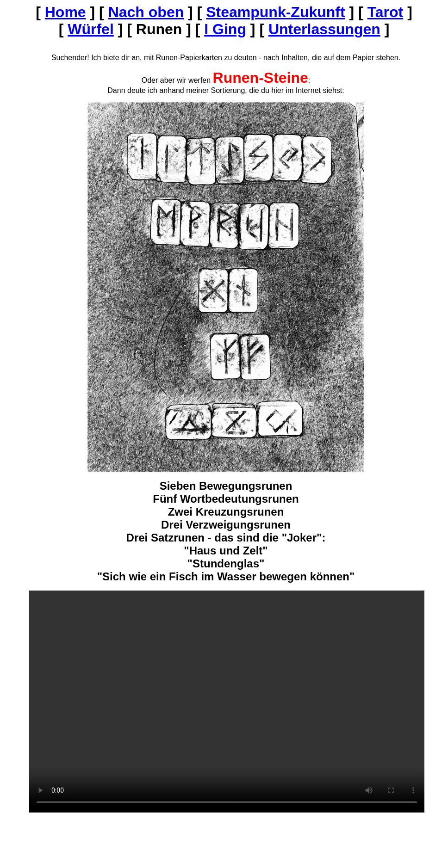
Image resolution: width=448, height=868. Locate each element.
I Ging (225, 29)
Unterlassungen (324, 29)
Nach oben (146, 12)
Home (65, 12)
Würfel (91, 29)
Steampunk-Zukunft (275, 12)
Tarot (386, 12)
